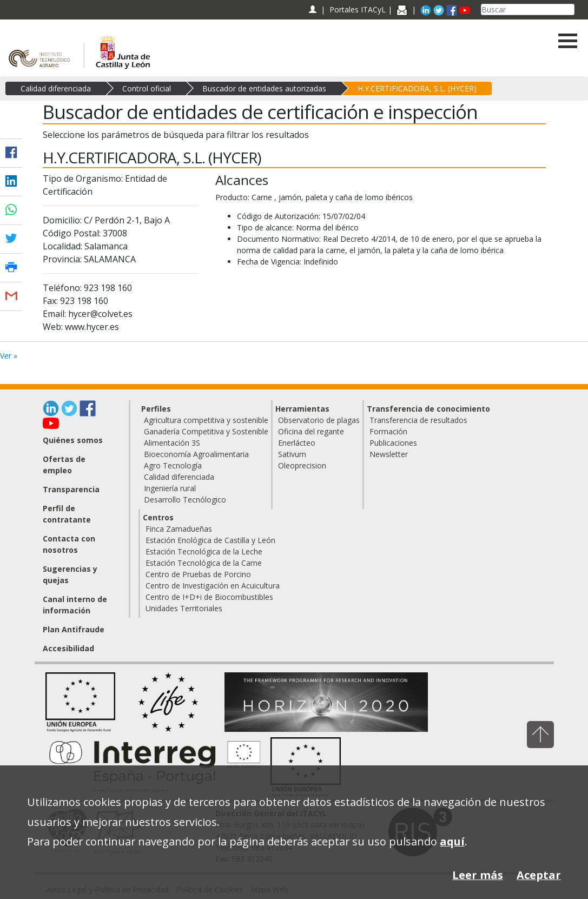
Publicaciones (393, 443)
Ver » (9, 356)
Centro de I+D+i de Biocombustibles (209, 597)
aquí (452, 841)
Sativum (292, 454)
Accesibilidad (68, 648)
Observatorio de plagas (319, 420)
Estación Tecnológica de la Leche (204, 551)
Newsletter (389, 454)
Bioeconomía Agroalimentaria (196, 454)
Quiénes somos (73, 440)
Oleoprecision (302, 465)
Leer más (478, 875)
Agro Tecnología (173, 465)
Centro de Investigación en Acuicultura (213, 586)
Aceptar (539, 875)
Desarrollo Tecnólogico (185, 500)
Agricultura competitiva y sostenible (206, 420)
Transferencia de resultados (418, 420)
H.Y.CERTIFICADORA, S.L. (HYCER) (417, 88)
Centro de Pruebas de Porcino (198, 574)
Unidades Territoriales (184, 608)
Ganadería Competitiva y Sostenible (206, 431)
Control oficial (147, 88)
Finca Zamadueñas (179, 529)
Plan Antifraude (74, 629)
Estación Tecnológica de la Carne (204, 563)
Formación (388, 431)
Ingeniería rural (170, 488)
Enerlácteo (297, 443)
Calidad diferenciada (56, 88)
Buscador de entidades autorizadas (264, 88)
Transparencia (71, 489)
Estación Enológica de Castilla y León (210, 540)
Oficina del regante (311, 431)
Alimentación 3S (172, 443)
